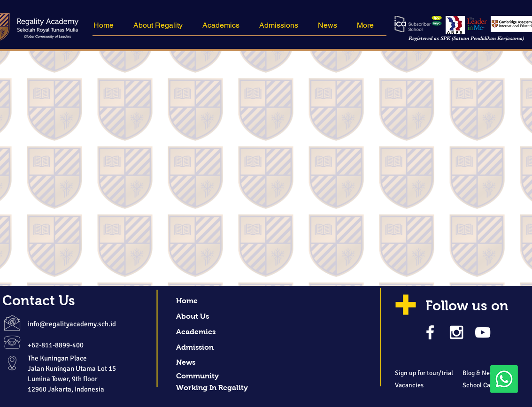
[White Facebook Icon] (430, 332)
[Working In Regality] (212, 388)
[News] (210, 363)
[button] (161, 25)
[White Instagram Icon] (456, 332)
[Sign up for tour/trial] (433, 373)
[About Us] (210, 317)
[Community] (210, 376)
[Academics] (210, 332)
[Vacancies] (424, 385)
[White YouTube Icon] (483, 332)
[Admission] (210, 348)
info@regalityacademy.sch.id (72, 324)
